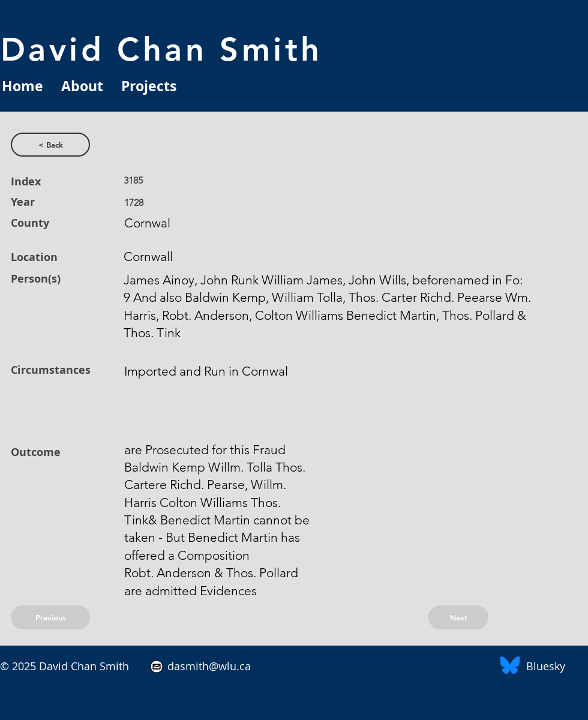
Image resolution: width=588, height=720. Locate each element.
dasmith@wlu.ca (208, 666)
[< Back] (50, 145)
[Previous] (50, 617)
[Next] (458, 617)
